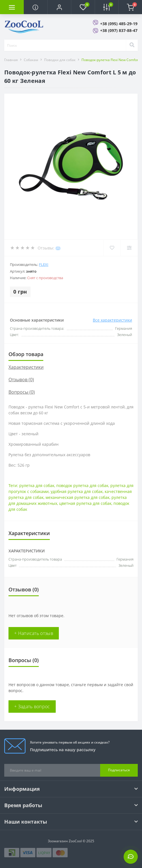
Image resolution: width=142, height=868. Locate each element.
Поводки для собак (60, 60)
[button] (59, 7)
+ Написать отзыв (34, 633)
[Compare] (129, 248)
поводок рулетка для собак (82, 485)
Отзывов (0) (21, 380)
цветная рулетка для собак (85, 503)
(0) (58, 248)
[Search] (132, 45)
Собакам (31, 60)
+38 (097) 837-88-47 (119, 30)
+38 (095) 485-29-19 (119, 24)
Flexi (44, 264)
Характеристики (26, 367)
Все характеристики (112, 320)
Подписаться (119, 770)
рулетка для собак (37, 485)
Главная (11, 60)
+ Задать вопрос (32, 707)
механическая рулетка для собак (78, 497)
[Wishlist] (112, 248)
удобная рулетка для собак (77, 491)
